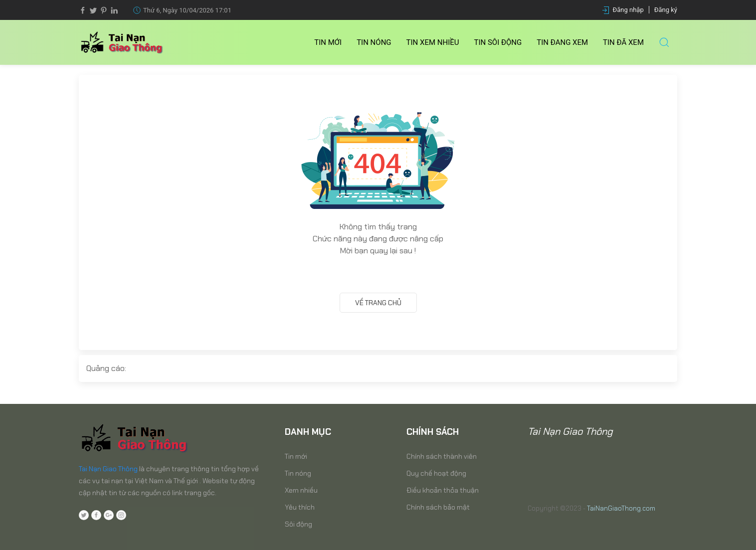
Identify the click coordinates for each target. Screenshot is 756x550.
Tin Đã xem (623, 42)
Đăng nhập (628, 10)
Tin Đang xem (562, 42)
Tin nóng (374, 42)
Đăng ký (666, 10)
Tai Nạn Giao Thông (108, 469)
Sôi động (298, 524)
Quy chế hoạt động (436, 473)
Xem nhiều (301, 490)
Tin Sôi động (498, 42)
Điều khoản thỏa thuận (443, 490)
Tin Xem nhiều (433, 42)
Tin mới (328, 42)
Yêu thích (300, 507)
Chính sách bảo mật (438, 507)
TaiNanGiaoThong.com (621, 508)
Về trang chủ (378, 303)
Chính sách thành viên (442, 456)
